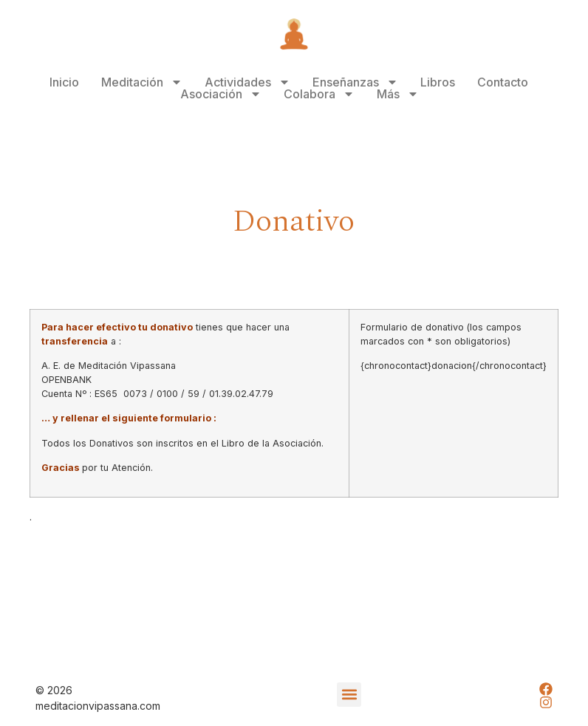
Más (398, 94)
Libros (438, 82)
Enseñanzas (355, 82)
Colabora (319, 94)
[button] (349, 695)
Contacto (503, 82)
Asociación (221, 94)
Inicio (64, 82)
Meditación (142, 82)
